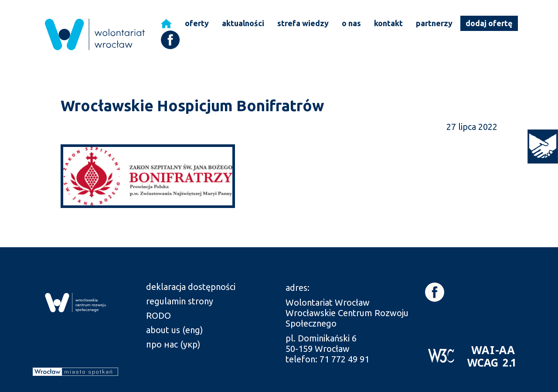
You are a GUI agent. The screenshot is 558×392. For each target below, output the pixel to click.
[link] (543, 147)
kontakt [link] (388, 23)
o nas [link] (351, 23)
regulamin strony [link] (180, 301)
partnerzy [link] (434, 23)
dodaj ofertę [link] (489, 23)
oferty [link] (197, 23)
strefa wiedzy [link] (303, 23)
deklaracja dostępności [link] (191, 287)
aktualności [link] (243, 23)
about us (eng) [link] (175, 330)
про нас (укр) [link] (173, 344)
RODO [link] (158, 315)
